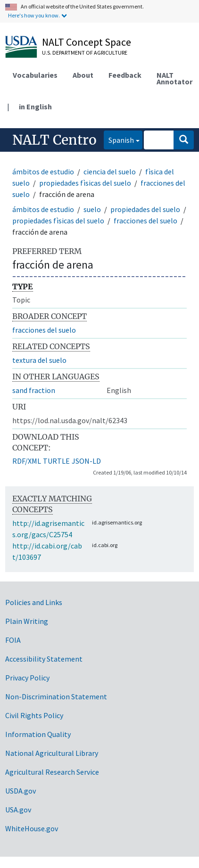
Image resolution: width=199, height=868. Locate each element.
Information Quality (38, 734)
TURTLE (56, 461)
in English (35, 106)
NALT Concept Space (87, 42)
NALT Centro (54, 140)
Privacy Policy (27, 678)
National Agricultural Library (52, 753)
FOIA (13, 640)
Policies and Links (34, 602)
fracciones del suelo (145, 221)
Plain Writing (27, 621)
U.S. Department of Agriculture (85, 53)
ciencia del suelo (110, 172)
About (83, 75)
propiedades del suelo (145, 209)
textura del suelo (39, 360)
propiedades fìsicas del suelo (85, 183)
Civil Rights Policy (34, 715)
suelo (92, 209)
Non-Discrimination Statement (56, 696)
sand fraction (34, 390)
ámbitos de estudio (43, 172)
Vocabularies (35, 75)
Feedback (125, 75)
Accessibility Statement (44, 659)
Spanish (119, 139)
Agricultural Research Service (52, 772)
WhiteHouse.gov (32, 828)
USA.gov (18, 810)
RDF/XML (27, 461)
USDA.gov (21, 791)
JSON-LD (86, 461)
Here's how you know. (34, 15)
